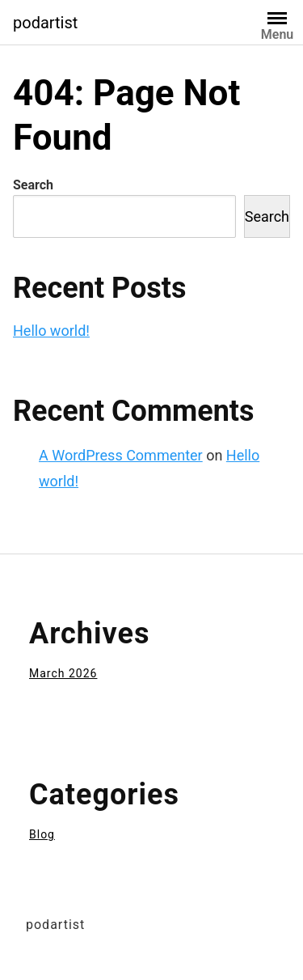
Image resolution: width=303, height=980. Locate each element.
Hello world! (51, 331)
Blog (42, 834)
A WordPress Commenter (121, 455)
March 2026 (63, 673)
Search (33, 185)
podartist (45, 23)
